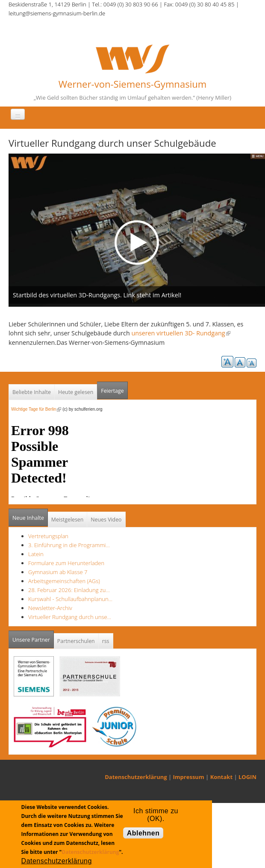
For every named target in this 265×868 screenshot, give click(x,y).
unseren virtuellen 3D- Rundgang (181, 333)
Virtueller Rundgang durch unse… (70, 617)
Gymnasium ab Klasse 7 (58, 572)
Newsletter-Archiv (50, 608)
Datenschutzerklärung (136, 777)
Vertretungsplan (48, 536)
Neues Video (106, 520)
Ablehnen (143, 833)
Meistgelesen (68, 520)
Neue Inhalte (28, 518)
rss (106, 641)
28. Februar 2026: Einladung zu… (69, 590)
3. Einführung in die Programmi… (69, 545)
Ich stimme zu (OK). (156, 813)
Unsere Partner (33, 637)
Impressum (189, 777)
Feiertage (112, 391)
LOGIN (247, 777)
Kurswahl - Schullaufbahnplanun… (70, 599)
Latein (36, 554)
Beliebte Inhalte (32, 392)
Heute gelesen (76, 392)
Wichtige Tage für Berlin (36, 409)
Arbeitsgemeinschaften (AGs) (64, 581)
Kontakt (221, 777)
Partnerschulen (76, 641)
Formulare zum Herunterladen (66, 563)
